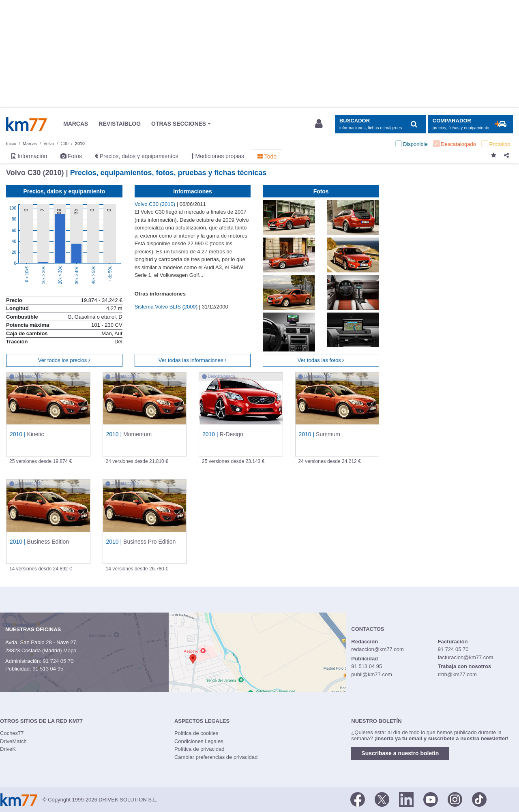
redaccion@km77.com (377, 649)
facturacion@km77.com (466, 657)
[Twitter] (382, 799)
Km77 (26, 124)
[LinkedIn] (406, 799)
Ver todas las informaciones (193, 360)
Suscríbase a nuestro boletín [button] (400, 753)
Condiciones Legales (199, 741)
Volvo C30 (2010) (156, 204)
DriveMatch (13, 741)
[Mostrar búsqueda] (380, 124)
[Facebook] (358, 799)
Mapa (70, 650)
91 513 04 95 (48, 669)
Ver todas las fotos (321, 360)
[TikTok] (479, 799)
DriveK (8, 749)
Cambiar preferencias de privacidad (216, 757)
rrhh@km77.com (457, 674)
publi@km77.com (372, 674)
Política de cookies (196, 733)
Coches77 (12, 733)
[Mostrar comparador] (471, 124)
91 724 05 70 (58, 661)
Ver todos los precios (64, 360)
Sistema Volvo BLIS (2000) (167, 307)
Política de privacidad (199, 749)
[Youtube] (431, 799)
